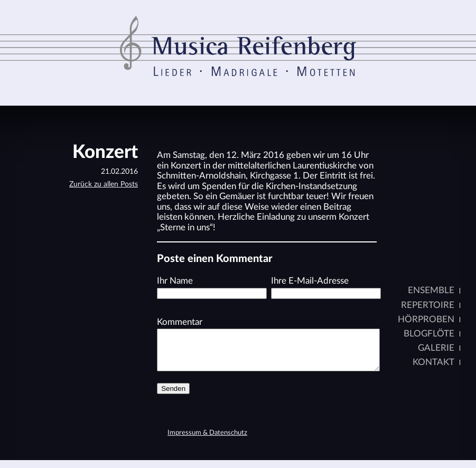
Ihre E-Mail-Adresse (310, 281)
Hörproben (426, 319)
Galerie (436, 348)
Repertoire (427, 305)
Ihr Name (175, 281)
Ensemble (431, 290)
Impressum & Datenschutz (207, 441)
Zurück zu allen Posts (104, 184)
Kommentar (180, 322)
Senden (173, 396)
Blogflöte (428, 334)
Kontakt (433, 362)
